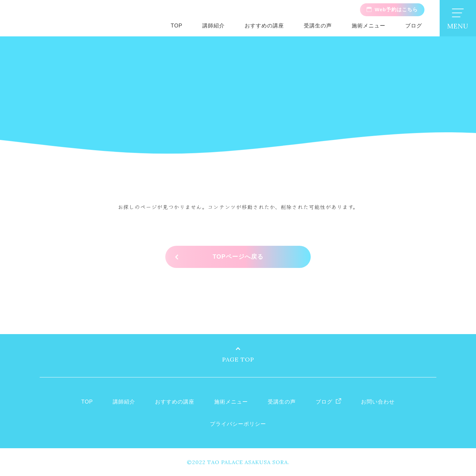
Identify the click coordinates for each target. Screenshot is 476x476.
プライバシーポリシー (238, 424)
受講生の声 (318, 26)
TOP (177, 26)
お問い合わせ (378, 402)
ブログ (414, 26)
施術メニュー (369, 26)
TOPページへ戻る (238, 257)
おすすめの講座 (264, 26)
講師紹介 (214, 26)
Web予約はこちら (396, 9)
